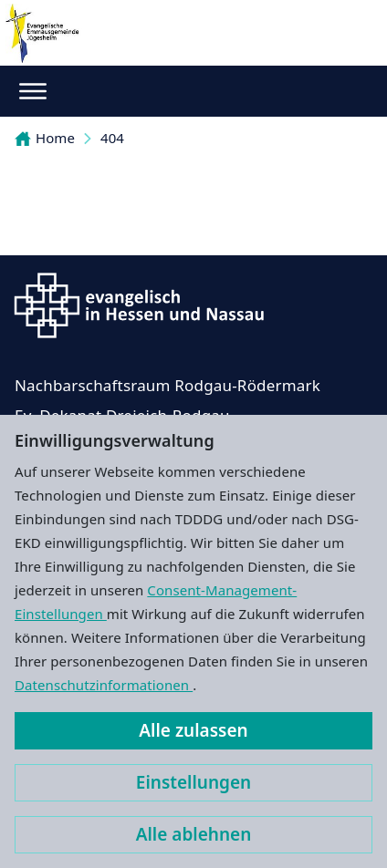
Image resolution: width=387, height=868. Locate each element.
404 (112, 138)
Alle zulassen (193, 730)
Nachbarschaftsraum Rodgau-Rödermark (167, 385)
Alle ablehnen (194, 834)
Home (45, 138)
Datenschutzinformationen (104, 685)
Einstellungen (193, 782)
